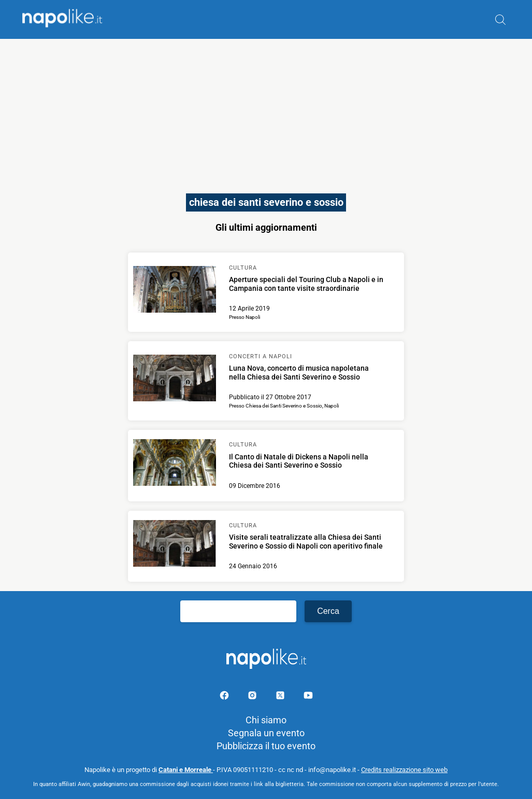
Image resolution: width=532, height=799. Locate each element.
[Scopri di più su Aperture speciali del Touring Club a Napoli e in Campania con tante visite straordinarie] (175, 291)
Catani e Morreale (186, 770)
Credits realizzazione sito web (404, 770)
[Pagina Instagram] (253, 697)
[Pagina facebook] (225, 697)
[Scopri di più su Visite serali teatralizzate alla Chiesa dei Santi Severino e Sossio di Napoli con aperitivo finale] (175, 545)
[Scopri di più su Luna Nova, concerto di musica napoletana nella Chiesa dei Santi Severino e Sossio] (175, 380)
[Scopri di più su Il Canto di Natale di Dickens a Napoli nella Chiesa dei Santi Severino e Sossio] (175, 464)
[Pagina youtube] (308, 697)
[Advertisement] (266, 111)
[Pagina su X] (281, 697)
